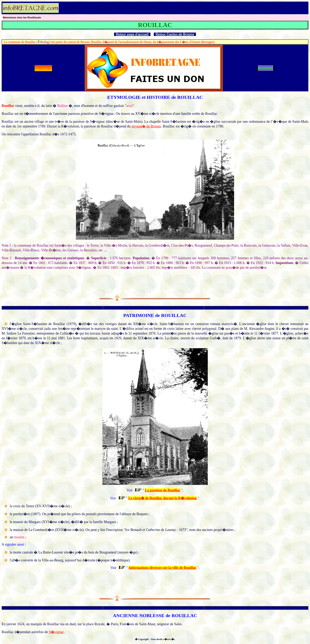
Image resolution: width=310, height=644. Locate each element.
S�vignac (56, 632)
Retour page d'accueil (132, 34)
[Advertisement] (262, 8)
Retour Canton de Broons (175, 34)
